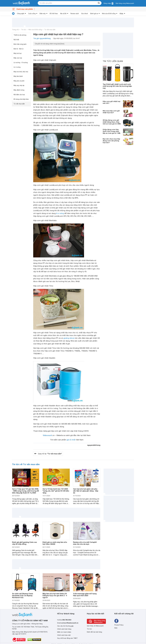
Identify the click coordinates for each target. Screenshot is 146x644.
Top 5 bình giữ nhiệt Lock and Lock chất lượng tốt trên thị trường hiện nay (117, 86)
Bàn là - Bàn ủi (18, 49)
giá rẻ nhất (71, 440)
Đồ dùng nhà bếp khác (21, 99)
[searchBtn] (99, 3)
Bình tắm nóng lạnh (20, 44)
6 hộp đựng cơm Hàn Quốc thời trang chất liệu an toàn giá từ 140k (112, 131)
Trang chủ (15, 30)
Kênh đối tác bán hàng (94, 632)
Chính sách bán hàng (64, 629)
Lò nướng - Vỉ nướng (21, 63)
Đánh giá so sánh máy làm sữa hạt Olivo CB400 (55, 543)
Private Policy (119, 625)
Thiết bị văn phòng (20, 35)
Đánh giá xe (94, 14)
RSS (116, 628)
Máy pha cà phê (19, 81)
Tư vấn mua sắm (50, 30)
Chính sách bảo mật (64, 635)
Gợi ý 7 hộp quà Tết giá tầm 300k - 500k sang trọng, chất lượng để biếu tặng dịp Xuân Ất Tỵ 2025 (26, 491)
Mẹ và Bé (63, 14)
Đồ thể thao (54, 14)
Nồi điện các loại (19, 95)
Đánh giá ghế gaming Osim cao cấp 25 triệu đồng (24, 543)
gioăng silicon (69, 338)
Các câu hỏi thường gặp (65, 626)
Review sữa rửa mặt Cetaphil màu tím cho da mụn (85, 543)
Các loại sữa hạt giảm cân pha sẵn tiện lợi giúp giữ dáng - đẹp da (86, 491)
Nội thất (16, 40)
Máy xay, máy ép (19, 85)
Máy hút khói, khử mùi (21, 72)
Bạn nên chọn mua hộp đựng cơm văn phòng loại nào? (111, 141)
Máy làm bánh (18, 76)
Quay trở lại (50, 454)
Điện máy (43, 14)
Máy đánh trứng (19, 90)
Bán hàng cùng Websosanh (125, 3)
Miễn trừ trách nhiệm (64, 632)
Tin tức (24, 30)
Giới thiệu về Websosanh (95, 626)
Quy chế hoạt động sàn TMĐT (67, 638)
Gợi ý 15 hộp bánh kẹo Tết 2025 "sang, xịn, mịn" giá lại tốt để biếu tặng (56, 491)
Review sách (75, 14)
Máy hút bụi (18, 53)
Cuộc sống (32, 14)
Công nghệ (21, 14)
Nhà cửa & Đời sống (109, 14)
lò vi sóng (60, 213)
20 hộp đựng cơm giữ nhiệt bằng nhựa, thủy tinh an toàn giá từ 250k (112, 122)
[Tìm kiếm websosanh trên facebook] (116, 621)
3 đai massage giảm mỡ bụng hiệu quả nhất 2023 (85, 595)
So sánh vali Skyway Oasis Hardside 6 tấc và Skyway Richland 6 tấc (23, 595)
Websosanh (48, 435)
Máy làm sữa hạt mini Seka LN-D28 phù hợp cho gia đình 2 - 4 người (55, 595)
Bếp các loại (18, 58)
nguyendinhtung (94, 445)
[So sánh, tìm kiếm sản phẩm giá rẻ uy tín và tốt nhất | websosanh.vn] (21, 3)
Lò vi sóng (17, 67)
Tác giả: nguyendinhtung (42, 38)
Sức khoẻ (85, 14)
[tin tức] (13, 14)
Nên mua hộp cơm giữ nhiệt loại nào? (111, 112)
